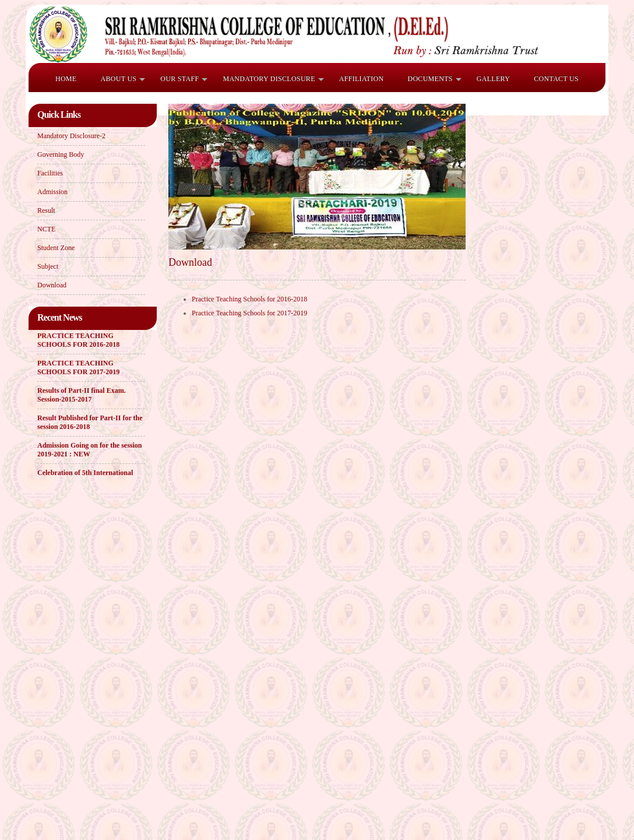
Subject (48, 266)
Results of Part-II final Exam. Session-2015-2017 (82, 396)
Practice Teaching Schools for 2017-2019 (249, 313)
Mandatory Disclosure (269, 79)
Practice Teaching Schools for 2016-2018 (249, 299)
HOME (66, 79)
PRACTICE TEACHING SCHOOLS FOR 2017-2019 (78, 368)
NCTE (46, 229)
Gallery (493, 79)
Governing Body (61, 154)
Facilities (50, 173)
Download (52, 285)
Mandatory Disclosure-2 (71, 136)
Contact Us (556, 79)
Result (46, 210)
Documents (430, 79)
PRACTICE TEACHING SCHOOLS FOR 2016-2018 (78, 341)
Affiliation (362, 79)
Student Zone (56, 248)
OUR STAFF (179, 79)
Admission (52, 192)
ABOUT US (118, 79)
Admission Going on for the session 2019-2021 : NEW (89, 450)
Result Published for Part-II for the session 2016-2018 (90, 423)
